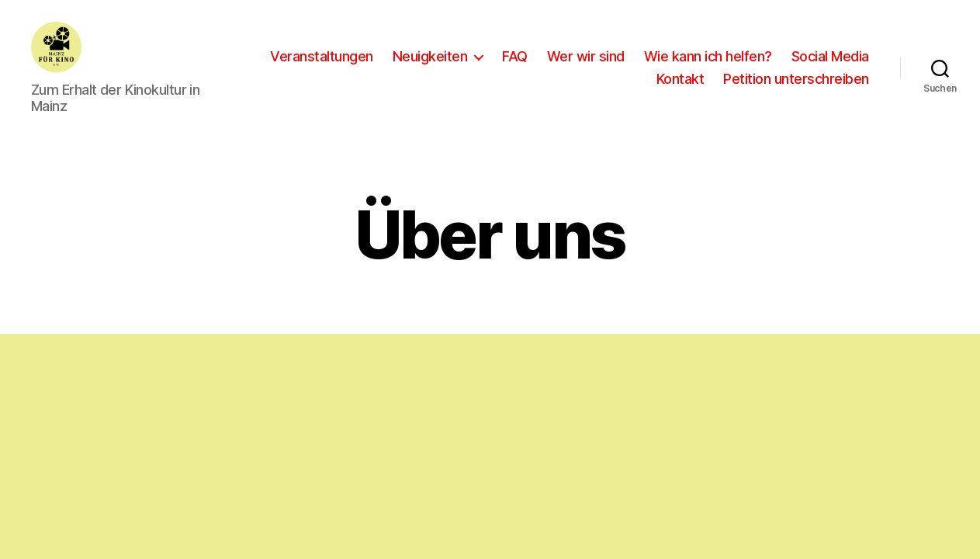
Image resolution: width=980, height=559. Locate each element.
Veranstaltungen (419, 57)
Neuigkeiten (527, 57)
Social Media (598, 80)
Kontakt (680, 80)
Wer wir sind (683, 57)
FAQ (612, 57)
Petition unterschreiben (796, 80)
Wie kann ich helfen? (805, 57)
